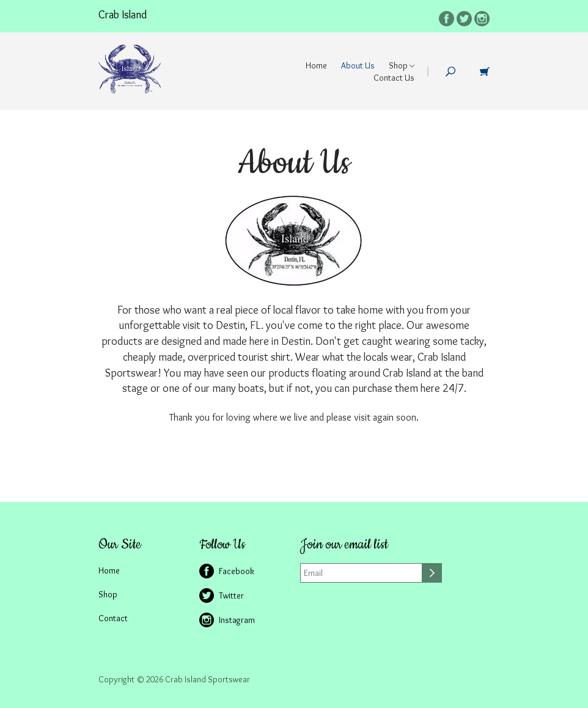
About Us (358, 65)
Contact (113, 618)
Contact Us (394, 78)
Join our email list (344, 545)
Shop (402, 65)
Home (316, 65)
